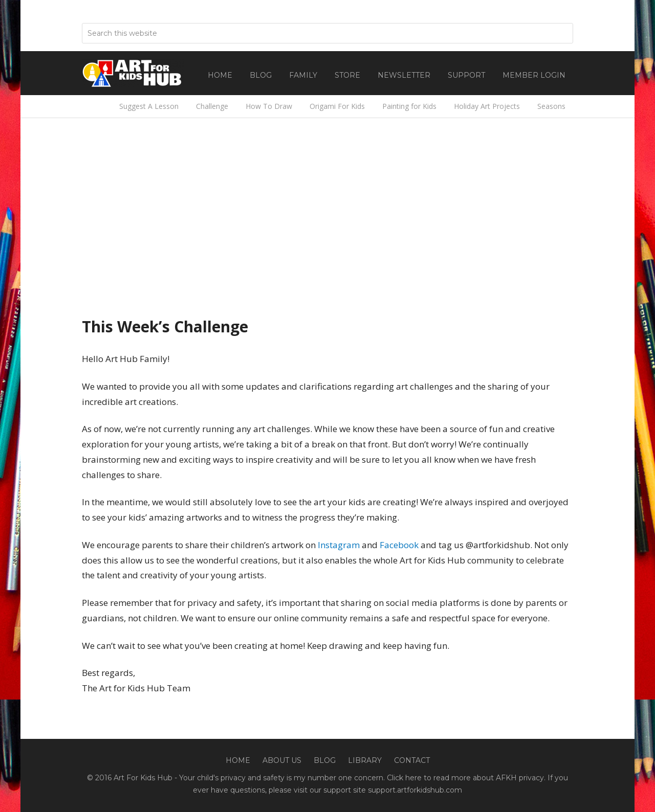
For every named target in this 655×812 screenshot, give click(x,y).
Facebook (399, 545)
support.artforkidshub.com (415, 790)
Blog (325, 760)
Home (238, 760)
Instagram (339, 545)
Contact (412, 760)
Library (365, 760)
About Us (282, 760)
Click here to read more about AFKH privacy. (466, 778)
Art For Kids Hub (133, 73)
